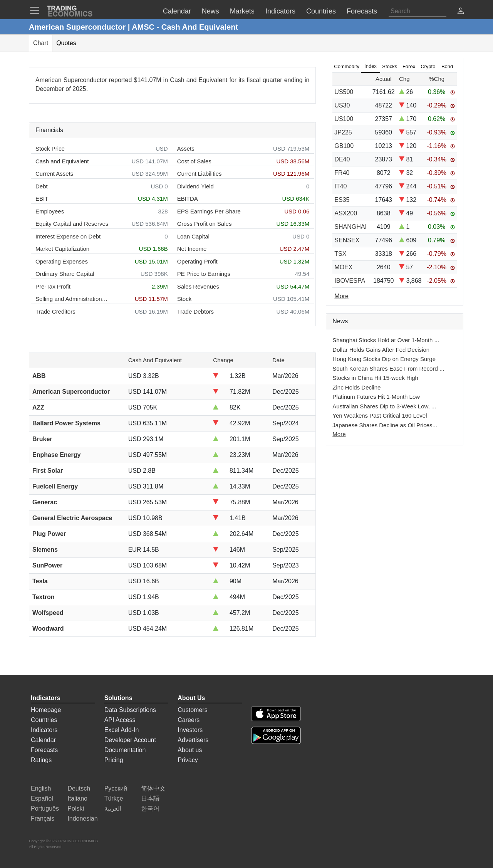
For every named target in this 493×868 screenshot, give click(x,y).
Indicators (44, 730)
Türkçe (114, 798)
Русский (116, 788)
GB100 (344, 146)
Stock (184, 299)
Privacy (188, 760)
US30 (342, 105)
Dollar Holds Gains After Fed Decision (381, 350)
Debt (42, 186)
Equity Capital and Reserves (72, 224)
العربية (113, 808)
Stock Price (50, 149)
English (41, 788)
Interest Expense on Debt (68, 236)
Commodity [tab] (347, 66)
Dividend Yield (195, 186)
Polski (76, 808)
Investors (190, 730)
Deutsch (79, 788)
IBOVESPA (350, 281)
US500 (344, 92)
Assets (186, 149)
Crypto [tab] (428, 66)
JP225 (343, 132)
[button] (461, 12)
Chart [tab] (41, 43)
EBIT (42, 199)
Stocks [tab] (390, 66)
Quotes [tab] (66, 43)
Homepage (46, 710)
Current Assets (54, 174)
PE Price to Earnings (204, 274)
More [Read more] (341, 296)
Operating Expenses (62, 261)
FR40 (342, 173)
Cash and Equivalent (62, 161)
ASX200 (346, 213)
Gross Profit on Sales (205, 224)
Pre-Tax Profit (53, 286)
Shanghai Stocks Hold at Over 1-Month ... (386, 340)
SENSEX (347, 240)
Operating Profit (197, 261)
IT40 (340, 186)
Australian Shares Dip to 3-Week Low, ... (384, 406)
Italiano (77, 798)
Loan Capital (193, 236)
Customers (192, 710)
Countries (44, 720)
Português (45, 808)
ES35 (342, 200)
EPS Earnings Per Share (209, 211)
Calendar (43, 740)
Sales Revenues (198, 286)
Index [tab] (371, 66)
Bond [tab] (447, 66)
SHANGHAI (350, 227)
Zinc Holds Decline (356, 387)
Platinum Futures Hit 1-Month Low (376, 397)
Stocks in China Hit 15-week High (375, 378)
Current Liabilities (200, 174)
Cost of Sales (194, 161)
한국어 (150, 808)
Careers (189, 720)
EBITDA (188, 199)
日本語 (150, 798)
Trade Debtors (195, 311)
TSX (340, 254)
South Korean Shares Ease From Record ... (388, 369)
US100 (344, 119)
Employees (50, 211)
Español (42, 798)
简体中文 (153, 788)
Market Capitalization (62, 249)
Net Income (192, 249)
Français (43, 818)
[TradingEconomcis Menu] (37, 10)
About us (190, 750)
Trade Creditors (55, 311)
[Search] (418, 11)
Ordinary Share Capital (65, 274)
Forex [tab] (409, 66)
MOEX (343, 267)
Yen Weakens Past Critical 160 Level (380, 416)
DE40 (342, 159)
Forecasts (44, 750)
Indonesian (82, 818)
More (339, 434)
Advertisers (193, 740)
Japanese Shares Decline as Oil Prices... (385, 425)
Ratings (41, 760)
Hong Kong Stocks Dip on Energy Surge (384, 359)
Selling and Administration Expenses (72, 299)
